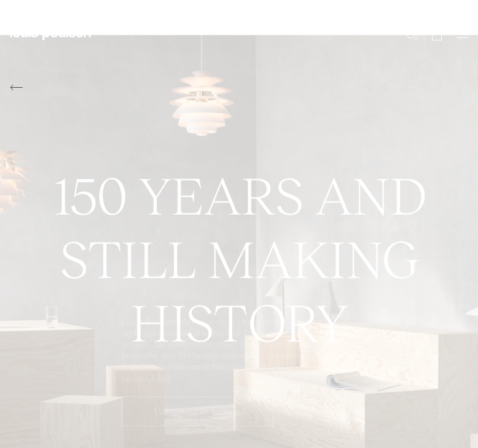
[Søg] (411, 34)
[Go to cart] (437, 34)
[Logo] (50, 41)
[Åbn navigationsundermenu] (459, 41)
